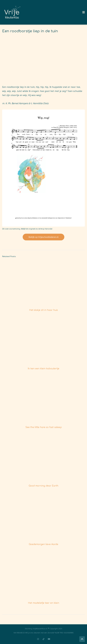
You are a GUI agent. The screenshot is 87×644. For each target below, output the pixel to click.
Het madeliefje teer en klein (44, 603)
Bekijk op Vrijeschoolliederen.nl (43, 237)
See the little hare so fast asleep (44, 427)
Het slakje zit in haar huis (43, 310)
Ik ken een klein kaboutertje (43, 369)
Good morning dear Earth (43, 486)
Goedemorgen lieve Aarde (43, 544)
